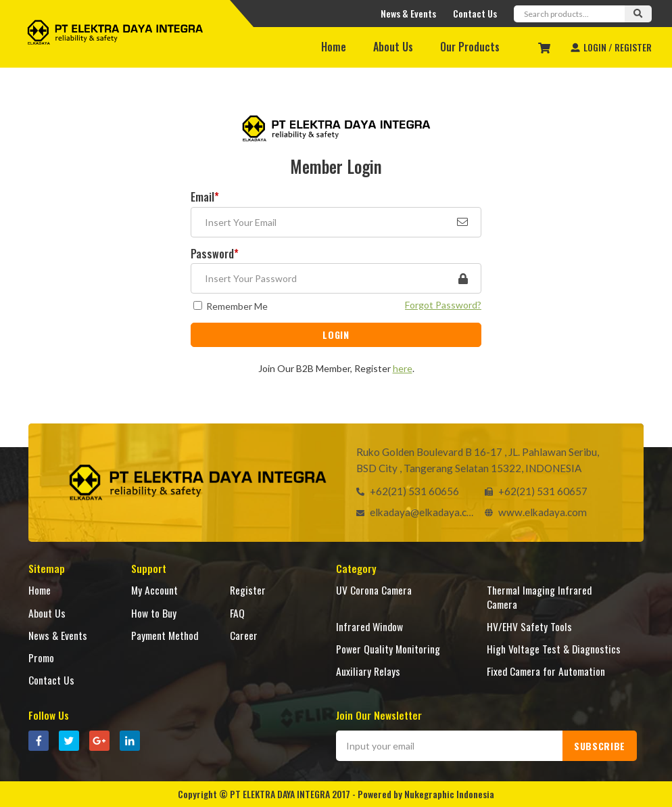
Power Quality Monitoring (388, 648)
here (403, 368)
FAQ (237, 613)
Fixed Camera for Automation (546, 671)
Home (334, 47)
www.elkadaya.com (532, 511)
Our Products (470, 47)
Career (244, 635)
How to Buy (154, 613)
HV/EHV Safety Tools (529, 626)
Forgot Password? (443, 305)
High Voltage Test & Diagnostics (554, 648)
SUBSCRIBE (600, 746)
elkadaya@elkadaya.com (413, 511)
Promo (41, 657)
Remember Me (237, 306)
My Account (154, 590)
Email (205, 198)
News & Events (408, 13)
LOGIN (336, 335)
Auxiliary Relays (368, 671)
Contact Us (475, 13)
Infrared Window (369, 626)
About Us (393, 47)
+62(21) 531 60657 (532, 491)
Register (248, 590)
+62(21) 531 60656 (403, 491)
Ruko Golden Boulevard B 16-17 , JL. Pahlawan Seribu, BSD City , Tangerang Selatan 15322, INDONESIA (479, 460)
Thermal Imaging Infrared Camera (539, 596)
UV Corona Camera (374, 590)
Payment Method (165, 635)
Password (215, 255)
